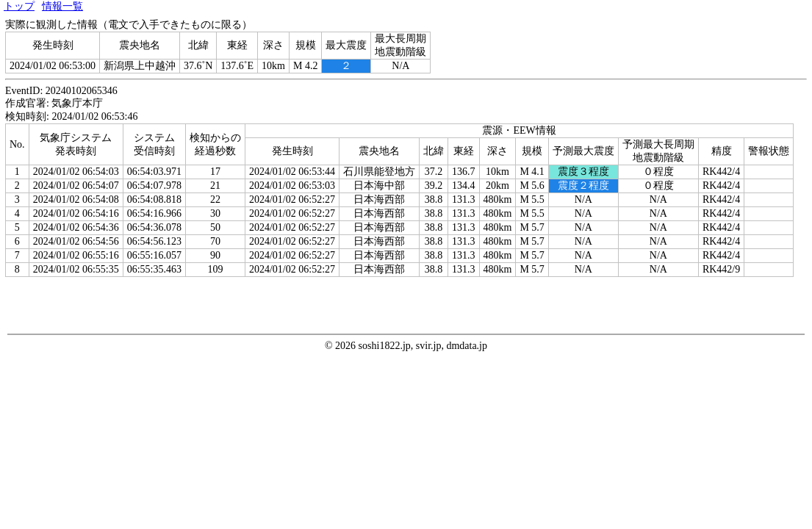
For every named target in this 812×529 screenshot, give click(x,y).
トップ (19, 6)
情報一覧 (62, 6)
